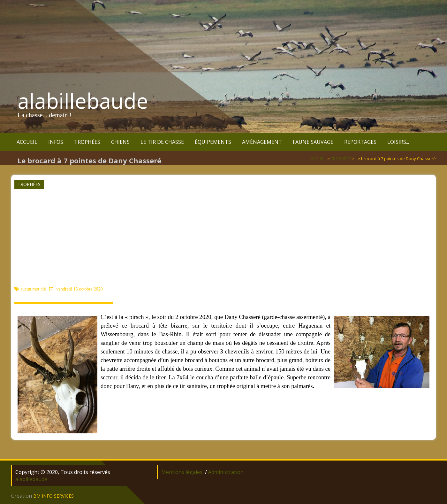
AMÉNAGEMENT (262, 142)
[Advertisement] (223, 237)
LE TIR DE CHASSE (162, 142)
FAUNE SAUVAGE (313, 142)
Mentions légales (182, 472)
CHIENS (120, 142)
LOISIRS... (398, 142)
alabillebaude (83, 101)
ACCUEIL (27, 142)
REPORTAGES (360, 142)
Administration (226, 472)
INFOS (56, 142)
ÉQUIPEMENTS (213, 142)
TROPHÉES (87, 142)
